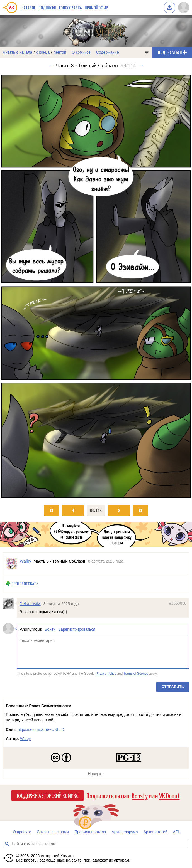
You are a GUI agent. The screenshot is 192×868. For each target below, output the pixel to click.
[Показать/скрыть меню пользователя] (184, 8)
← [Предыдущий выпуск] (51, 66)
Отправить (173, 687)
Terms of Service (136, 674)
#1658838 (178, 603)
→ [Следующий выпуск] (141, 66)
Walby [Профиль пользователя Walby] (25, 561)
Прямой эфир (96, 8)
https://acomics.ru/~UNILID (41, 729)
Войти (50, 629)
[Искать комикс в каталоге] (7, 844)
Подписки (47, 8)
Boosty (140, 796)
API (176, 832)
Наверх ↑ (96, 774)
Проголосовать (25, 584)
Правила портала (90, 832)
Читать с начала (18, 52)
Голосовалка (71, 8)
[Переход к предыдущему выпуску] (24, 286)
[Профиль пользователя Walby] (11, 564)
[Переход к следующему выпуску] (96, 286)
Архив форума (125, 832)
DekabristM (30, 604)
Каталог (29, 8)
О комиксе (81, 52)
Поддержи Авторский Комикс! (48, 795)
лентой (60, 52)
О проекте (22, 832)
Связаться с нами (53, 832)
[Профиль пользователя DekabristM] (10, 603)
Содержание (108, 52)
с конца (43, 52)
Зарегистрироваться (77, 629)
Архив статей (155, 832)
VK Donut (169, 796)
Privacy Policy (106, 674)
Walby (25, 739)
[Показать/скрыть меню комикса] (147, 52)
